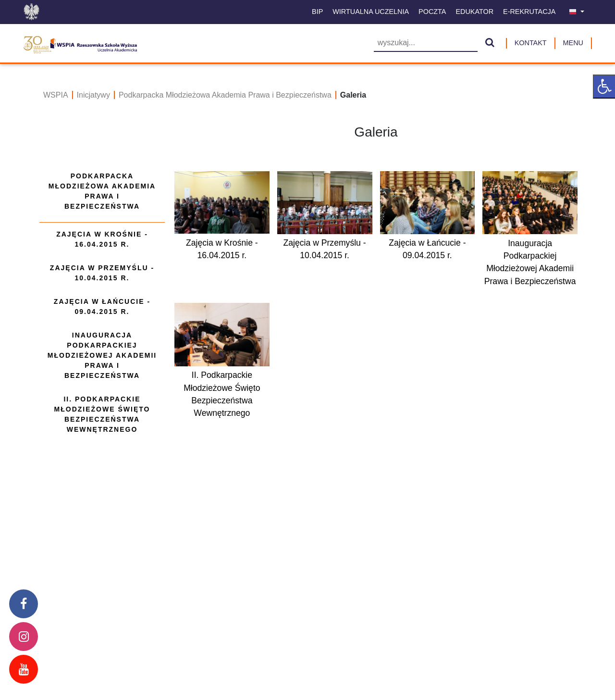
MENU (573, 43)
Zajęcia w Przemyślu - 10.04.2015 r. (102, 273)
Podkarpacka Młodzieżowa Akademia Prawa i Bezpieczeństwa (225, 95)
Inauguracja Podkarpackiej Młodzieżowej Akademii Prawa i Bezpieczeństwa (102, 355)
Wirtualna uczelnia (371, 12)
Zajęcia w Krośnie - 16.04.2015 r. (102, 239)
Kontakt (531, 43)
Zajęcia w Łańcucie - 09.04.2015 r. (102, 306)
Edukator (474, 12)
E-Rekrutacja (529, 12)
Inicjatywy (93, 95)
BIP (317, 12)
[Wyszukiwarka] (426, 44)
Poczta (432, 12)
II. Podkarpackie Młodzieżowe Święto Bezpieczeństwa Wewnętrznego (102, 414)
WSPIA (56, 95)
